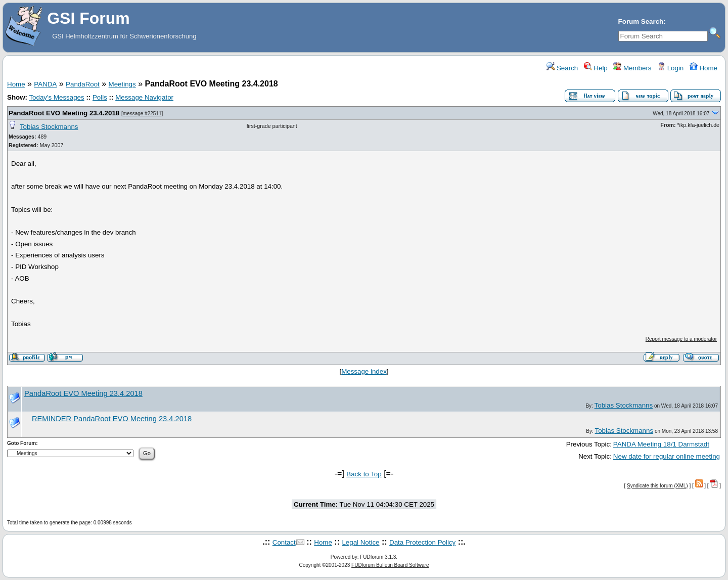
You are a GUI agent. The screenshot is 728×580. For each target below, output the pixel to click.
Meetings (122, 84)
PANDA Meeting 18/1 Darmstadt (661, 444)
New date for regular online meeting (667, 456)
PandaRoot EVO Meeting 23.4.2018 (64, 113)
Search (562, 68)
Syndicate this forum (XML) (657, 486)
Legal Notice (360, 542)
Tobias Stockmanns (49, 127)
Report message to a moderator (681, 339)
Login (670, 68)
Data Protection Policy (422, 542)
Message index (364, 371)
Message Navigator (144, 97)
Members (632, 68)
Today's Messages (56, 97)
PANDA (45, 84)
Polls (100, 97)
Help (596, 68)
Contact (284, 542)
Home (703, 68)
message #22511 (142, 114)
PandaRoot (83, 84)
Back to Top (364, 474)
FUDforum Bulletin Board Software (390, 565)
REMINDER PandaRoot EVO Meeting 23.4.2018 (112, 419)
